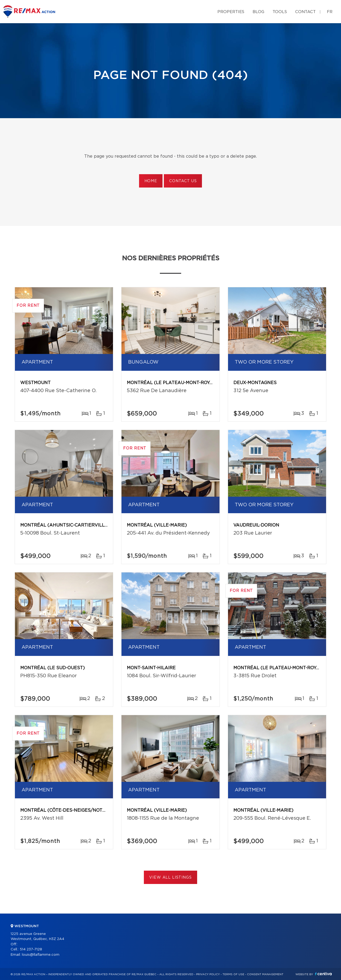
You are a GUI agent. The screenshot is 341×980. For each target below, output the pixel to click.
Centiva (323, 974)
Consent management (265, 974)
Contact (305, 12)
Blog (258, 12)
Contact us (183, 181)
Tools (280, 12)
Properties (231, 12)
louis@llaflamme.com (41, 955)
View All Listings (170, 878)
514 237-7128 (31, 949)
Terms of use (233, 974)
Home (151, 181)
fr (330, 12)
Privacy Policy (208, 974)
